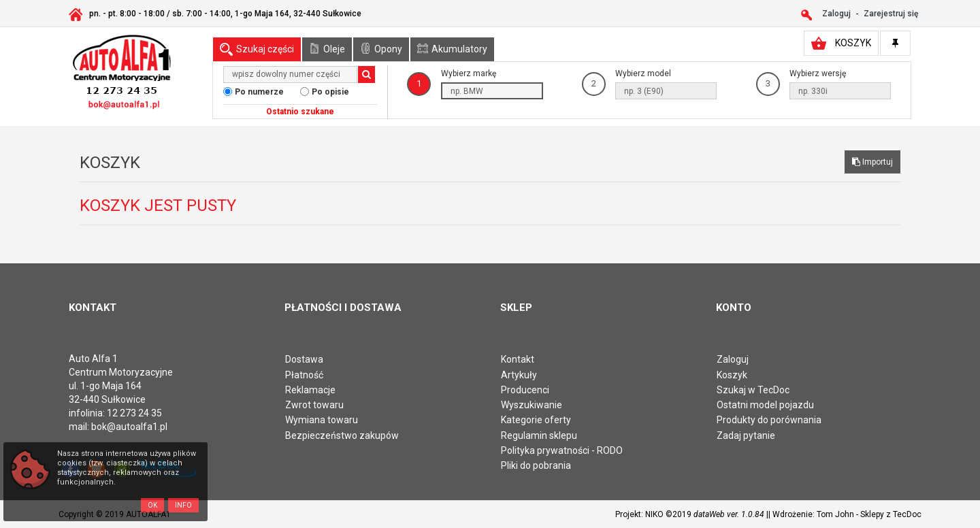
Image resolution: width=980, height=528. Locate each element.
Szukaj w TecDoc (753, 390)
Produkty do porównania (769, 420)
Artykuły (519, 375)
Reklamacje (310, 390)
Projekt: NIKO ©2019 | (692, 514)
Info (183, 505)
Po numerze (259, 92)
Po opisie (330, 92)
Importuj (872, 162)
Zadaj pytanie (746, 435)
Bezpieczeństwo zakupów (342, 435)
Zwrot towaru (314, 405)
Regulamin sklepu (539, 435)
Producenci (525, 390)
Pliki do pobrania (536, 465)
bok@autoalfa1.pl (129, 427)
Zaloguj (733, 359)
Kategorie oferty (536, 420)
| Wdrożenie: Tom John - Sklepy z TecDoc (845, 514)
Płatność (304, 375)
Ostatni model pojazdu (765, 405)
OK (152, 505)
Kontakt (518, 359)
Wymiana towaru (322, 420)
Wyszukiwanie (532, 405)
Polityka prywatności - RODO (562, 450)
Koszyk (732, 375)
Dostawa (304, 359)
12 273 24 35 (134, 413)
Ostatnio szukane (300, 112)
